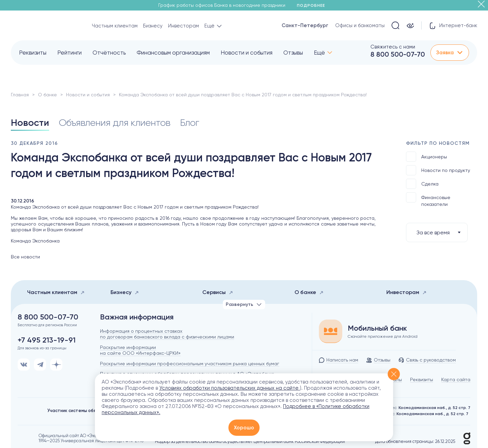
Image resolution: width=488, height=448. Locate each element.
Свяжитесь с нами (393, 47)
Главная (20, 95)
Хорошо (244, 428)
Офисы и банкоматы (360, 25)
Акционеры (426, 157)
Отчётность (109, 53)
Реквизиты (33, 53)
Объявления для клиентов (115, 123)
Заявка (450, 53)
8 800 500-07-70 (398, 54)
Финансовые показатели (428, 200)
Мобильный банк (377, 328)
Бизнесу (153, 26)
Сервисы (218, 292)
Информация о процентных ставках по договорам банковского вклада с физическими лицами (167, 334)
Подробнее (313, 5)
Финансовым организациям (173, 53)
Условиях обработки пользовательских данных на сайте (230, 388)
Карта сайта (456, 379)
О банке (47, 95)
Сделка (422, 184)
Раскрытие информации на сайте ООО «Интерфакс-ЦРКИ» (140, 350)
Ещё (319, 53)
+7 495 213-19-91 (47, 340)
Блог (190, 123)
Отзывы (293, 53)
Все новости (25, 257)
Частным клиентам (115, 26)
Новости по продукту (438, 170)
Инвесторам (184, 26)
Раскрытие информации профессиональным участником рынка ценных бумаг (190, 364)
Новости (30, 123)
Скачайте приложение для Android (383, 336)
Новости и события (247, 53)
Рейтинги (69, 53)
